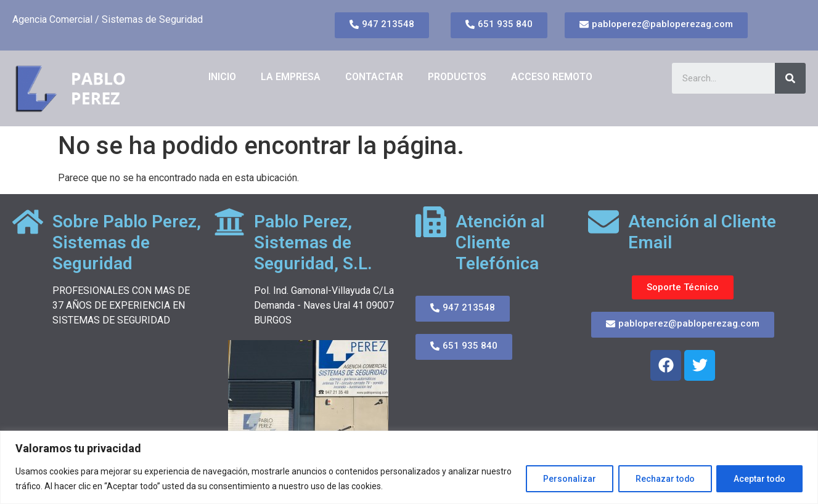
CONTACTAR (374, 77)
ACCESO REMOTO (552, 77)
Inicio (222, 77)
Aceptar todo (759, 479)
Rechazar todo (662, 479)
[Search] (790, 78)
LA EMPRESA (291, 77)
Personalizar (565, 479)
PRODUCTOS (457, 77)
